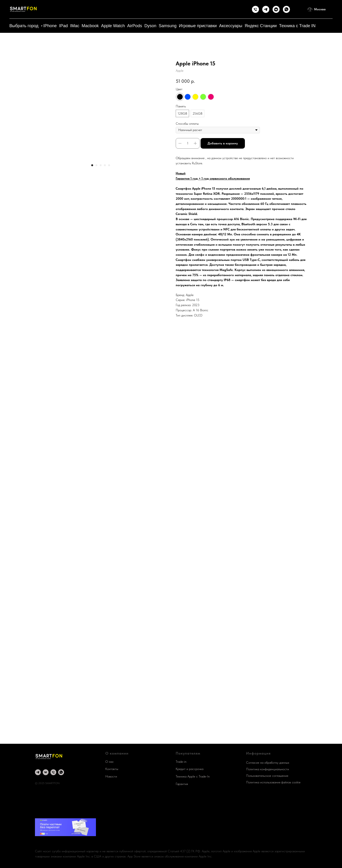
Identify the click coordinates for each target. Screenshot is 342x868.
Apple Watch (113, 26)
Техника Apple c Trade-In (193, 776)
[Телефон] (255, 9)
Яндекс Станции (261, 26)
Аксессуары (231, 26)
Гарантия (182, 784)
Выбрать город (25, 26)
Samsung (167, 26)
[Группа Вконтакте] (276, 9)
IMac (75, 26)
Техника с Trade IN (297, 26)
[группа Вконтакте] (46, 772)
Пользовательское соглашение (267, 776)
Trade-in (181, 762)
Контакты (112, 769)
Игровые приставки (198, 26)
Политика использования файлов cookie (273, 782)
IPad (63, 26)
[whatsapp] (61, 772)
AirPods (135, 26)
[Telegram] (266, 9)
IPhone (50, 26)
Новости (111, 776)
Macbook (90, 26)
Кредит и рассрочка (190, 769)
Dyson (150, 26)
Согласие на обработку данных (268, 763)
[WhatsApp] (286, 9)
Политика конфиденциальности (268, 769)
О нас (110, 762)
